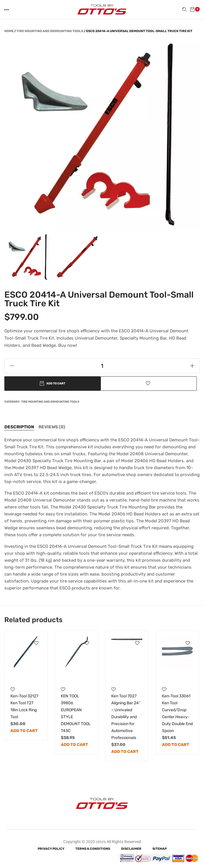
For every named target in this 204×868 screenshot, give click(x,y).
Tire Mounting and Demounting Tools (50, 31)
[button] (7, 10)
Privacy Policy (51, 849)
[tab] (19, 427)
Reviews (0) (52, 427)
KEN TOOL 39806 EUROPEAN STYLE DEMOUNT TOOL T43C (76, 713)
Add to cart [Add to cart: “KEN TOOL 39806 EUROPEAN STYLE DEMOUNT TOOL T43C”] (74, 745)
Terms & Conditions (93, 849)
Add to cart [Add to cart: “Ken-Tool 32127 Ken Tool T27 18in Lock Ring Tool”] (24, 731)
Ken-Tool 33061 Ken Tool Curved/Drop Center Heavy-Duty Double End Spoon (177, 713)
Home (9, 31)
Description (19, 427)
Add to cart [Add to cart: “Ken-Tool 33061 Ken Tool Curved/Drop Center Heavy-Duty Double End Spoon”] (176, 745)
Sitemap (160, 849)
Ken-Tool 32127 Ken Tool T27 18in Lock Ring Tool (24, 706)
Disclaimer (131, 849)
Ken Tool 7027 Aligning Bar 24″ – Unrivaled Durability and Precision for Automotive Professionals (126, 717)
